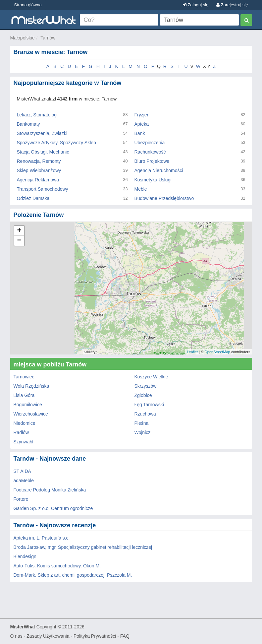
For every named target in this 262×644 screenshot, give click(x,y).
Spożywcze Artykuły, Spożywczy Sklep (56, 143)
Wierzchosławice (31, 414)
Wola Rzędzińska (31, 386)
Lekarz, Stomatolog (37, 115)
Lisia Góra (24, 395)
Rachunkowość (150, 152)
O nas (16, 636)
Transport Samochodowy (43, 189)
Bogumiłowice (28, 405)
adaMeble (24, 481)
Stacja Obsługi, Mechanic (43, 152)
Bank (140, 133)
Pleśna (142, 423)
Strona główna (28, 5)
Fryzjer (142, 115)
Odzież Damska (33, 198)
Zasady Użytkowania (48, 636)
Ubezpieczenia (150, 143)
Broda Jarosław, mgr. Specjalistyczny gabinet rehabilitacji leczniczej (83, 547)
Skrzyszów (146, 386)
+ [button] (19, 231)
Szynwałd (24, 442)
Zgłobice (143, 395)
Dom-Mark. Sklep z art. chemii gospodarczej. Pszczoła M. (73, 575)
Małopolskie (23, 38)
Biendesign (25, 556)
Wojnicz (143, 432)
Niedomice (25, 423)
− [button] (19, 241)
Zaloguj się (196, 5)
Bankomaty (28, 124)
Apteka (142, 124)
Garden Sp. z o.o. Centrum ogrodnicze (53, 508)
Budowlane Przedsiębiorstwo (164, 198)
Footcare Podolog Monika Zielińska (50, 490)
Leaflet (192, 352)
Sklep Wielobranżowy (39, 170)
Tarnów (48, 38)
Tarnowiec (24, 377)
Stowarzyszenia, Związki (42, 133)
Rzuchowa (145, 414)
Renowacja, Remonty (39, 161)
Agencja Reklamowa (38, 180)
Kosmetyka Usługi (153, 180)
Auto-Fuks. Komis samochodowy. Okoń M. (57, 566)
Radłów (21, 432)
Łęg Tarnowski (149, 405)
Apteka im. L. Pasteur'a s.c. (42, 538)
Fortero (21, 499)
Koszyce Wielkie (151, 377)
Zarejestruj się (232, 5)
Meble (141, 189)
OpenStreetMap (217, 352)
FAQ (125, 636)
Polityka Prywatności (95, 636)
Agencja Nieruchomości (159, 170)
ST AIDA (22, 471)
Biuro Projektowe (152, 161)
